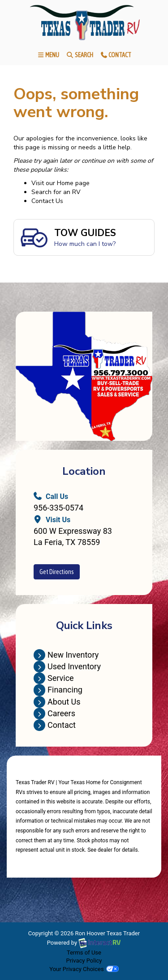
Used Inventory (67, 666)
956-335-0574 (58, 508)
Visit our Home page (60, 183)
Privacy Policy (84, 961)
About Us (57, 702)
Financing (58, 690)
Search (79, 57)
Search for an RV (56, 192)
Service (54, 678)
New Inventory (66, 655)
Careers (54, 713)
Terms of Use (84, 953)
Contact (116, 57)
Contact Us (47, 201)
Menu (50, 57)
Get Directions (57, 572)
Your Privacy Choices (84, 969)
